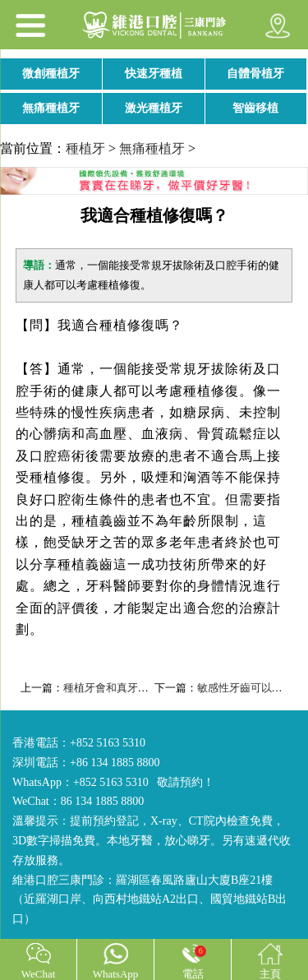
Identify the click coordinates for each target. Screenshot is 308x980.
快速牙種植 (154, 74)
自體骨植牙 (255, 74)
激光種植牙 (154, 108)
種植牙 (85, 148)
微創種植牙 (51, 74)
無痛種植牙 (51, 108)
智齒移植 (255, 108)
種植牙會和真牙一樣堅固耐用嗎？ (143, 688)
